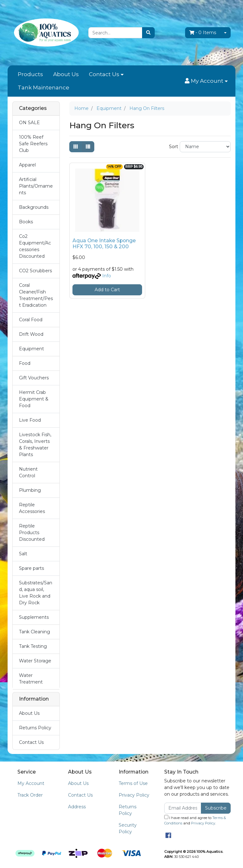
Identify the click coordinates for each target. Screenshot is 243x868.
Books (26, 222)
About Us (66, 74)
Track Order (30, 795)
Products (30, 74)
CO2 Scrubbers (35, 271)
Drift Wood (31, 334)
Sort (174, 147)
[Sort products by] (205, 147)
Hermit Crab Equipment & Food (34, 399)
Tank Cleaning (34, 632)
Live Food (30, 420)
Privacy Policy (134, 795)
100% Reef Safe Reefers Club (33, 144)
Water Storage (35, 661)
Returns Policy (35, 728)
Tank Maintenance (44, 87)
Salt (23, 554)
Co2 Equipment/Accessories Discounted (35, 246)
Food (25, 363)
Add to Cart (107, 290)
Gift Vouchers (34, 378)
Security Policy (128, 828)
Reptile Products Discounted (32, 533)
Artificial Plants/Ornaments (36, 186)
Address (77, 807)
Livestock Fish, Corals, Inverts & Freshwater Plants (35, 445)
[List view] (88, 147)
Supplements (34, 617)
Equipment (31, 349)
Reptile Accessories (32, 508)
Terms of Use (133, 783)
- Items (203, 33)
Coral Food (31, 320)
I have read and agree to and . (195, 820)
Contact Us (104, 74)
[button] (206, 81)
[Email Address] (183, 808)
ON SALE (29, 123)
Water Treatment (31, 679)
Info (107, 276)
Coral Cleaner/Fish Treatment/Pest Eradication (36, 295)
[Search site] (148, 33)
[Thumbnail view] (76, 147)
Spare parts (31, 568)
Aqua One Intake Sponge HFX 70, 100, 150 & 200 (104, 244)
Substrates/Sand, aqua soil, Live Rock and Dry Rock (36, 593)
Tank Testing (33, 646)
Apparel (27, 165)
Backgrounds (34, 207)
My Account (31, 783)
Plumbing (30, 490)
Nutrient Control (28, 472)
